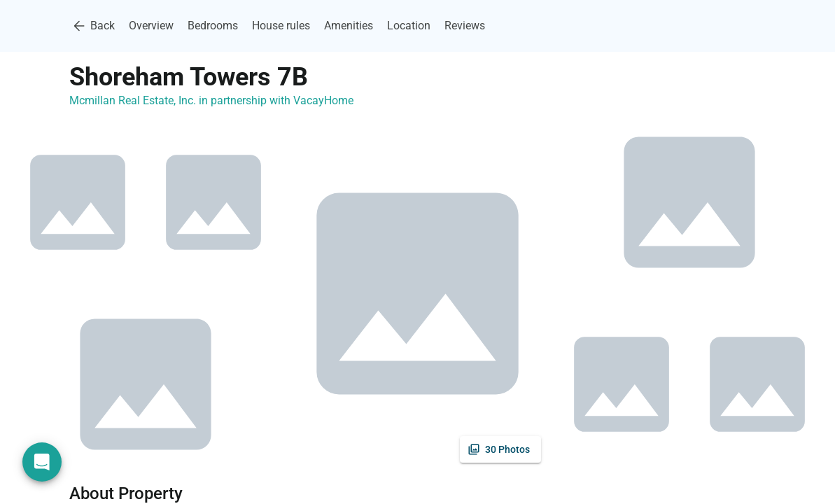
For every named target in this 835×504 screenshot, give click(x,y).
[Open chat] (42, 462)
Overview (151, 26)
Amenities (349, 26)
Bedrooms (213, 26)
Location (409, 26)
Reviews (465, 26)
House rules (281, 26)
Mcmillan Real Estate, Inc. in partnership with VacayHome (211, 100)
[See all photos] (500, 449)
